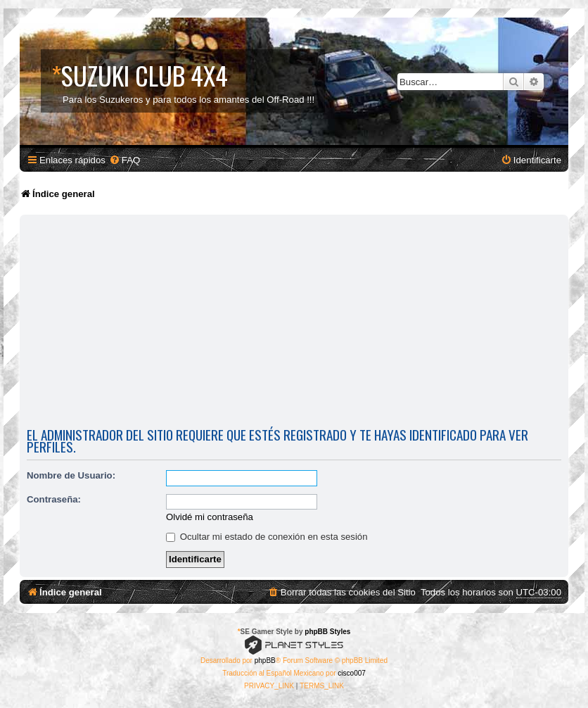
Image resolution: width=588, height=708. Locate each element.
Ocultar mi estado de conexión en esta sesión (267, 537)
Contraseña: (54, 499)
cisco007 (351, 673)
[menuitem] (124, 160)
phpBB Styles (327, 632)
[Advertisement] (294, 324)
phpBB (265, 660)
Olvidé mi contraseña (210, 517)
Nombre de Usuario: (71, 475)
